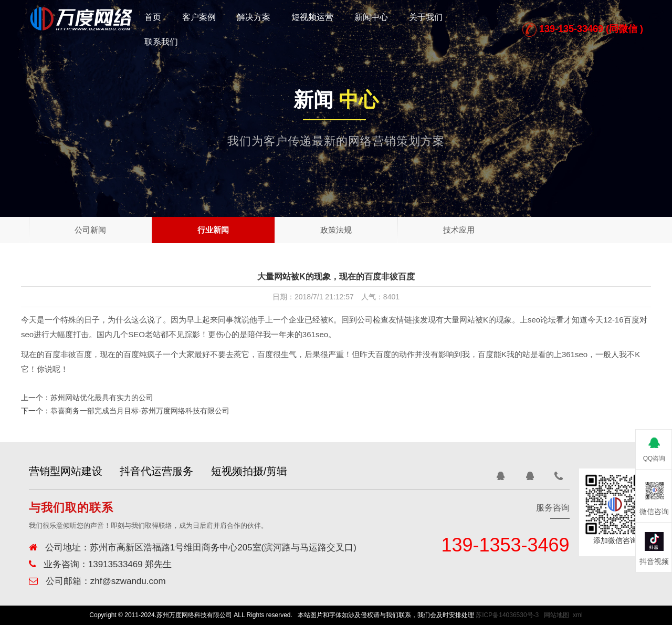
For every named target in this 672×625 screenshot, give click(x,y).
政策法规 (336, 230)
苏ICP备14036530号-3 (507, 615)
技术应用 (459, 230)
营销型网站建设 (66, 471)
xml (578, 615)
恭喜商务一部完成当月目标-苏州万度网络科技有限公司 (140, 411)
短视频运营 (312, 17)
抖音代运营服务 (165, 471)
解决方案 (254, 17)
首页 (153, 17)
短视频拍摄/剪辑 (267, 471)
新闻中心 (371, 17)
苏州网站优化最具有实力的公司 (102, 398)
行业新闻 (213, 230)
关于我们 (426, 17)
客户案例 (199, 17)
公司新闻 (90, 230)
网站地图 (556, 615)
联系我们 (161, 42)
